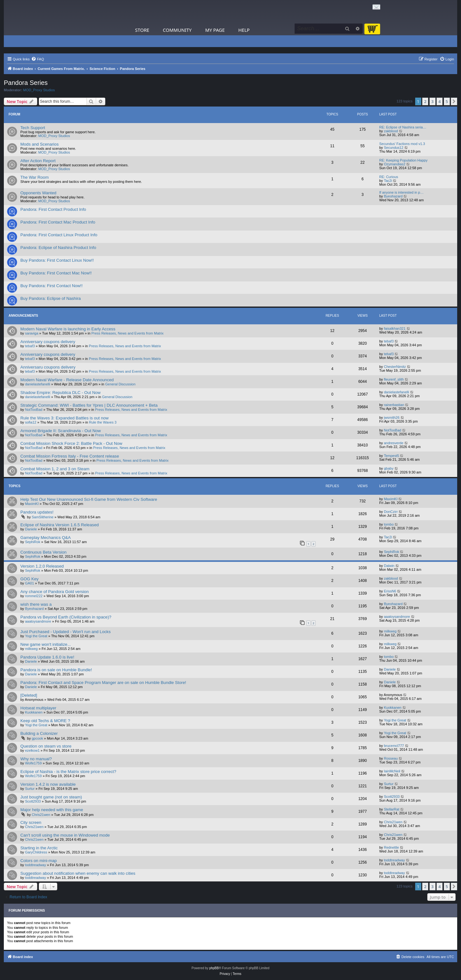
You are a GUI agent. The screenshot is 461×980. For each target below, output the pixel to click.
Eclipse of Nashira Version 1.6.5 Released (59, 525)
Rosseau (391, 758)
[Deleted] (29, 695)
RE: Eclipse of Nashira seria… (403, 127)
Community (177, 30)
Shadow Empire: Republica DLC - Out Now (60, 393)
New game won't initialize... (46, 644)
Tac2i (388, 181)
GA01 (30, 583)
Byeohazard (393, 196)
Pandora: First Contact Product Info (53, 209)
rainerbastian (394, 405)
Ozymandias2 (395, 164)
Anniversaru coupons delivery (48, 367)
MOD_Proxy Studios (39, 90)
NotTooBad (34, 410)
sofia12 (31, 422)
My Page (215, 30)
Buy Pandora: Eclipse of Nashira (51, 298)
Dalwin (389, 566)
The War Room (35, 177)
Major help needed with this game (52, 810)
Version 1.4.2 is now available (48, 784)
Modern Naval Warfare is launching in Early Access (68, 329)
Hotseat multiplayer (38, 708)
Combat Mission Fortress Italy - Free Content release (70, 456)
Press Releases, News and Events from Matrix (127, 333)
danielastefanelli (38, 384)
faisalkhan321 (395, 328)
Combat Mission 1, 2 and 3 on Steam (55, 469)
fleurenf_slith (394, 379)
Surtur (30, 789)
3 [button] (433, 101)
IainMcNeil (392, 771)
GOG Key (29, 579)
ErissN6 (390, 591)
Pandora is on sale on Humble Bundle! (56, 670)
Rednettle (391, 847)
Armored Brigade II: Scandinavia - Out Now (61, 431)
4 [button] (440, 101)
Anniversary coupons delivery (48, 342)
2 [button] (425, 101)
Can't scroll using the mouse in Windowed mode (65, 835)
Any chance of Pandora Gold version (55, 592)
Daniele (31, 529)
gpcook (37, 738)
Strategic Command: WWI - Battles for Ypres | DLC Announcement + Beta (89, 405)
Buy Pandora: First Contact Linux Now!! (57, 260)
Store (142, 30)
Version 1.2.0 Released (42, 566)
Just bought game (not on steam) (51, 797)
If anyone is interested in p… (401, 192)
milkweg (390, 631)
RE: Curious (389, 177)
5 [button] (447, 101)
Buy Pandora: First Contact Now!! (52, 286)
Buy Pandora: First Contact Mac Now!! (56, 273)
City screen (31, 822)
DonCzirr (391, 512)
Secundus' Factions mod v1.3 (402, 144)
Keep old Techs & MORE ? (45, 721)
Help (244, 30)
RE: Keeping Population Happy (403, 160)
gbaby (389, 468)
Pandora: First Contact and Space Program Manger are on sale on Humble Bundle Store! (103, 683)
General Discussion (120, 384)
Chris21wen (41, 815)
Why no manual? (36, 759)
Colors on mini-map (38, 861)
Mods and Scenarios (39, 144)
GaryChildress (36, 852)
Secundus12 (394, 148)
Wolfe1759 (33, 763)
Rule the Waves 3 (103, 422)
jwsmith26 (392, 418)
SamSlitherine (43, 517)
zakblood (391, 131)
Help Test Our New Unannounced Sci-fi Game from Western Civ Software (89, 499)
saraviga (32, 333)
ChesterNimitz (395, 367)
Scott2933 (33, 801)
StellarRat (392, 809)
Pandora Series (26, 83)
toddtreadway (36, 865)
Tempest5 (392, 456)
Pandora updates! (37, 512)
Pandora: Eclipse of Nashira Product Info (58, 248)
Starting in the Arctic (39, 848)
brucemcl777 (394, 746)
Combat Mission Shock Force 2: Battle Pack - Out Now (71, 443)
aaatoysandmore (38, 621)
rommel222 (34, 596)
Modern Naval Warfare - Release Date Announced (67, 380)
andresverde (394, 443)
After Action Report (38, 161)
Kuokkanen (34, 712)
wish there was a (36, 604)
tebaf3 (30, 346)
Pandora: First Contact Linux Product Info (59, 235)
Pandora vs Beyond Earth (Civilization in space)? (66, 617)
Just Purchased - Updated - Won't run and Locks (66, 632)
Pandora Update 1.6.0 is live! (47, 657)
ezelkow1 (32, 750)
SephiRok (33, 542)
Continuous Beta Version (43, 552)
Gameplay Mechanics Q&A (45, 538)
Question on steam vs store (46, 746)
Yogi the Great (36, 636)
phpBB (214, 968)
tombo (389, 524)
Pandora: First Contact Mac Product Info (58, 222)
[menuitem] (38, 59)
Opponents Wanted (38, 193)
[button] (454, 101)
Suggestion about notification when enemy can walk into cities (78, 873)
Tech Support (33, 128)
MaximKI (32, 504)
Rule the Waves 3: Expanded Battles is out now (64, 418)
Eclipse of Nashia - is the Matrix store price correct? (68, 772)
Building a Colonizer (39, 733)
